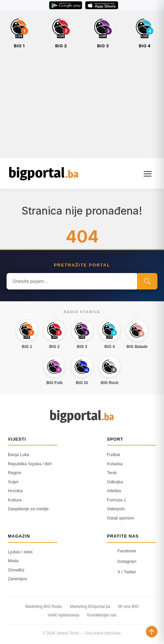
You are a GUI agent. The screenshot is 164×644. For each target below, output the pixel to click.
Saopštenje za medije (28, 509)
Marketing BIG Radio (43, 607)
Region (15, 473)
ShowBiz (16, 570)
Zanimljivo (18, 579)
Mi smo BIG (128, 607)
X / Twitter (122, 572)
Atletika (114, 491)
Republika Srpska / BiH (30, 464)
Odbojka (115, 482)
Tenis (112, 473)
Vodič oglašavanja (63, 615)
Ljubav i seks (20, 552)
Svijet (13, 482)
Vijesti (17, 439)
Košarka (115, 464)
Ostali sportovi (120, 518)
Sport (115, 439)
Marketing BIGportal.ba (90, 607)
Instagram (122, 562)
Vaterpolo (116, 509)
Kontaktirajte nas (102, 615)
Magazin (19, 536)
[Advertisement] (82, 107)
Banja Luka (19, 455)
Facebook (122, 551)
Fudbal (113, 455)
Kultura (15, 500)
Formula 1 (117, 500)
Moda (13, 561)
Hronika (15, 491)
